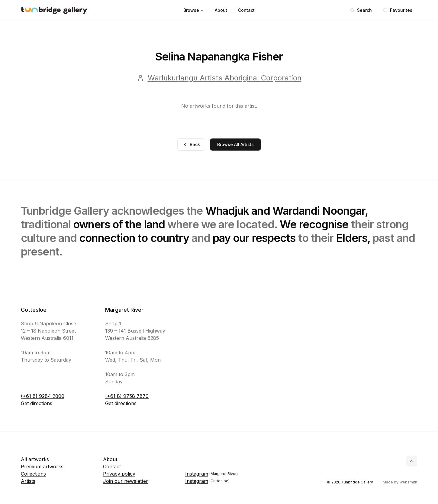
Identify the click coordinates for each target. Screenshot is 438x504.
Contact (246, 10)
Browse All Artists (235, 144)
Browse (194, 10)
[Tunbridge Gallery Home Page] (54, 10)
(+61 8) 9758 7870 (127, 396)
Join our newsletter (126, 481)
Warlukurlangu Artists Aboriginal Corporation (225, 78)
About (221, 10)
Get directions (37, 403)
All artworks (35, 459)
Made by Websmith (400, 482)
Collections (33, 474)
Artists (28, 481)
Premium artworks (42, 467)
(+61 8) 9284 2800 (43, 396)
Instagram (211, 474)
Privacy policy (119, 474)
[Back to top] (412, 461)
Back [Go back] (191, 144)
